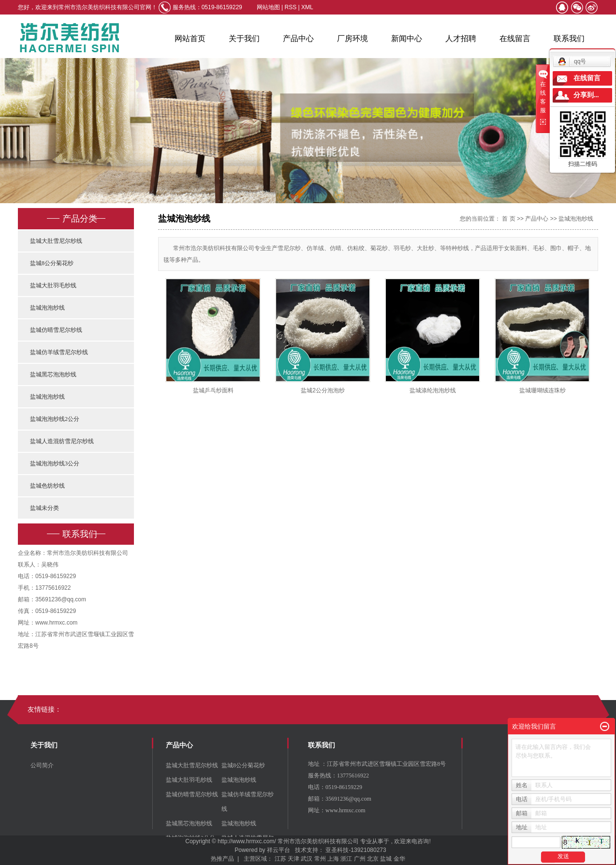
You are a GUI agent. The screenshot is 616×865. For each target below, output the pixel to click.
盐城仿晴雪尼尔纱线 (56, 330)
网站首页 (190, 38)
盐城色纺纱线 (47, 486)
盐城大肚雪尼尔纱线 (56, 241)
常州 (320, 859)
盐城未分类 (44, 508)
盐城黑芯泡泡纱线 (53, 374)
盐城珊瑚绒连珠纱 (543, 390)
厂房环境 (352, 38)
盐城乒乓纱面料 (213, 390)
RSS (291, 7)
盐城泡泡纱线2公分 (55, 419)
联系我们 (569, 38)
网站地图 (269, 7)
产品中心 (298, 38)
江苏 (280, 859)
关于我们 (244, 38)
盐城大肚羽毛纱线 (53, 285)
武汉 (307, 859)
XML (307, 7)
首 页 (508, 219)
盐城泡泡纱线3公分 (55, 463)
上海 (333, 859)
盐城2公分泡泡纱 (323, 390)
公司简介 (42, 765)
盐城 (386, 859)
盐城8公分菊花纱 (52, 263)
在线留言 (515, 38)
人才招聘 (461, 38)
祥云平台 (279, 850)
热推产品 (222, 859)
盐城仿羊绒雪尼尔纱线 (59, 352)
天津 (293, 859)
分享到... (586, 95)
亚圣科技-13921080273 (356, 850)
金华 (399, 859)
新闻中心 (407, 38)
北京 (373, 859)
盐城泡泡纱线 (47, 308)
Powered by (248, 850)
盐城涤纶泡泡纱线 (433, 390)
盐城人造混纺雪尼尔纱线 (62, 441)
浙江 (346, 859)
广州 (360, 859)
